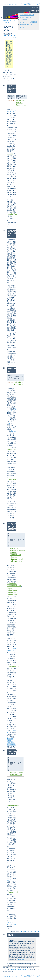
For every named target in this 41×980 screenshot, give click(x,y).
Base (8, 423)
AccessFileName (17, 773)
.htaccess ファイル (26, 25)
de (14, 34)
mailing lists (21, 960)
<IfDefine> (21, 101)
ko (15, 36)
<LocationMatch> (17, 559)
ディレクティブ (17, 4)
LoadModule (19, 384)
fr (8, 36)
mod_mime (11, 101)
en (5, 36)
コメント (23, 27)
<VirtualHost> (16, 561)
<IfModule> (19, 382)
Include (19, 103)
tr (15, 38)
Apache (6, 20)
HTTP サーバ (14, 20)
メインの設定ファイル (27, 15)
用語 (28, 4)
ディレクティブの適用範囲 (29, 22)
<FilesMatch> (16, 555)
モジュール (7, 4)
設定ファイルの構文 (26, 17)
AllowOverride (16, 775)
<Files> (14, 553)
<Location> (15, 557)
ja (11, 36)
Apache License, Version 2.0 (20, 969)
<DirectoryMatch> (18, 551)
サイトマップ (35, 4)
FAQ (24, 4)
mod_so (10, 382)
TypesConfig (21, 105)
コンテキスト (11, 880)
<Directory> (15, 548)
